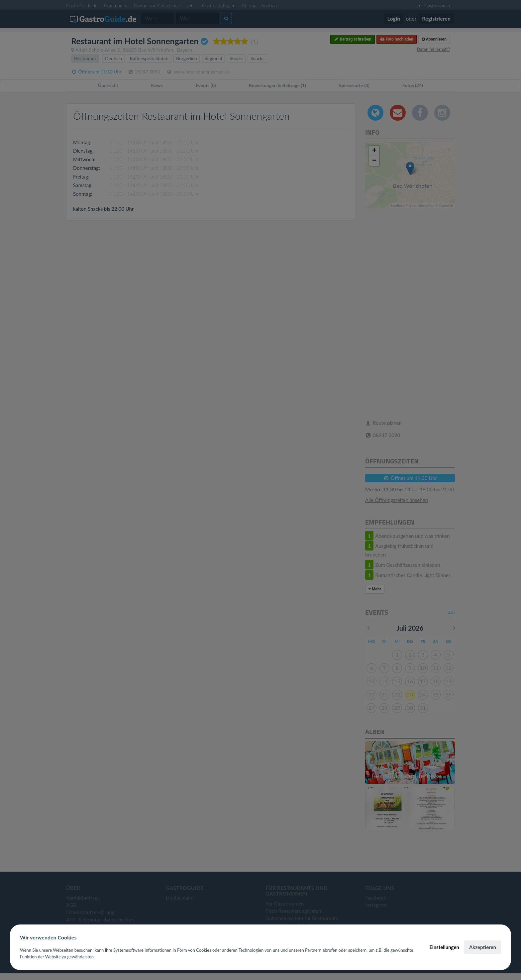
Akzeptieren (483, 947)
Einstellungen (444, 947)
